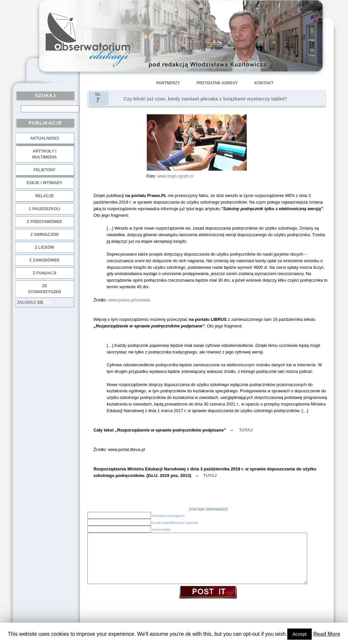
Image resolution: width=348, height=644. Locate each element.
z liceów (45, 247)
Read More (327, 634)
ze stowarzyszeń (45, 289)
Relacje (45, 196)
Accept (300, 634)
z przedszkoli (44, 209)
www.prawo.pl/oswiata (129, 300)
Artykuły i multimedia (45, 154)
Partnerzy (168, 83)
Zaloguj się (30, 302)
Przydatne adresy (217, 83)
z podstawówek (45, 222)
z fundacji (44, 273)
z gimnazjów (44, 235)
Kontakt (264, 83)
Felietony (44, 170)
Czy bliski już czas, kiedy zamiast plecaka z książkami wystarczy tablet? (205, 99)
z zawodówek (45, 260)
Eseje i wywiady (45, 183)
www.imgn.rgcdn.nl (175, 176)
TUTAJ (246, 430)
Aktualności (44, 138)
